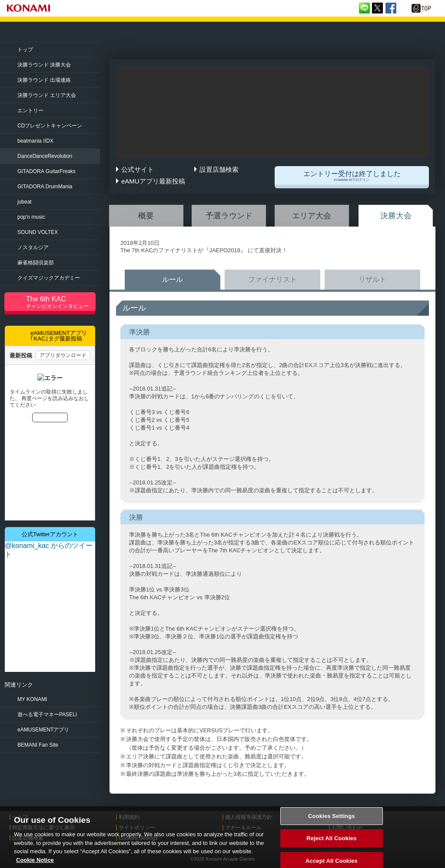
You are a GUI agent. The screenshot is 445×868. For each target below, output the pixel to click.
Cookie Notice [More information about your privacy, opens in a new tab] (35, 864)
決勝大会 (396, 216)
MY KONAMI (32, 699)
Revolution (45, 156)
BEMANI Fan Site (38, 745)
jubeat (25, 202)
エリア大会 (312, 216)
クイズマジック (49, 278)
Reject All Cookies (331, 843)
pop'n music (31, 217)
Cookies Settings (332, 820)
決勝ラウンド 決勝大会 (44, 65)
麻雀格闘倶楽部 (36, 263)
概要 (146, 216)
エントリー (30, 110)
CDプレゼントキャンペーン (50, 126)
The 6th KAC (61, 302)
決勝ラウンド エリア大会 (47, 95)
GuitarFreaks (46, 171)
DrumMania (45, 187)
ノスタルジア (33, 247)
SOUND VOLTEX (38, 232)
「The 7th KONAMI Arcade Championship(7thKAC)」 (101, 32)
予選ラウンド (229, 216)
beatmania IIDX (35, 141)
